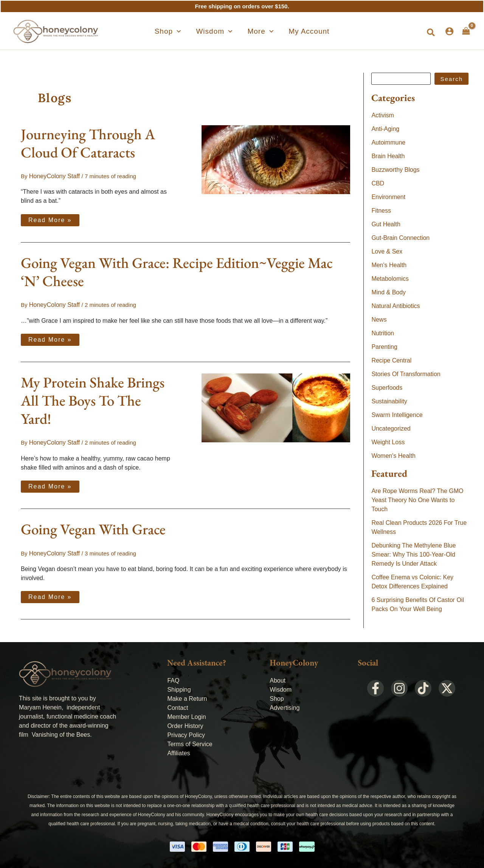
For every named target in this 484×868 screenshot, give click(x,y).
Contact (178, 705)
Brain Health (388, 156)
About (278, 678)
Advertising (285, 705)
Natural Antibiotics (396, 306)
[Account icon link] (449, 31)
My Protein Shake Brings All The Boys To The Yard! (93, 399)
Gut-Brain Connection (400, 238)
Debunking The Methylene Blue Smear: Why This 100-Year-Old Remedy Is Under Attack (413, 555)
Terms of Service (190, 741)
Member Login (186, 714)
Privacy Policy (186, 732)
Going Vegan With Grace (93, 527)
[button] (181, 31)
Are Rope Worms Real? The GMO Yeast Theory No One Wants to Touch (417, 500)
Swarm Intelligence (397, 415)
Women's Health (393, 456)
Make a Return (187, 696)
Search (451, 79)
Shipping (179, 687)
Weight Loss (388, 442)
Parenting (384, 347)
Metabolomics (390, 279)
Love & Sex (387, 251)
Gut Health (386, 224)
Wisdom (281, 687)
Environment (388, 197)
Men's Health (389, 265)
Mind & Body (389, 292)
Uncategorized (391, 429)
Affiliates (178, 751)
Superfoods (387, 388)
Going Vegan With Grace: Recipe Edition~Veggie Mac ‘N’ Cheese (177, 271)
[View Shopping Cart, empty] (466, 31)
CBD (378, 183)
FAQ (173, 678)
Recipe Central (391, 360)
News (379, 320)
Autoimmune (388, 142)
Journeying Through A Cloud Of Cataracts (88, 143)
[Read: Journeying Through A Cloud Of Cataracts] (276, 159)
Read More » (50, 218)
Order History (185, 723)
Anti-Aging (385, 129)
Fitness (381, 211)
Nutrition (383, 333)
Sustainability (389, 401)
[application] (190, 31)
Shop (277, 696)
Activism (383, 115)
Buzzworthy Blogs (395, 170)
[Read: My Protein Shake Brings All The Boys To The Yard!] (276, 406)
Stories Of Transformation (406, 374)
